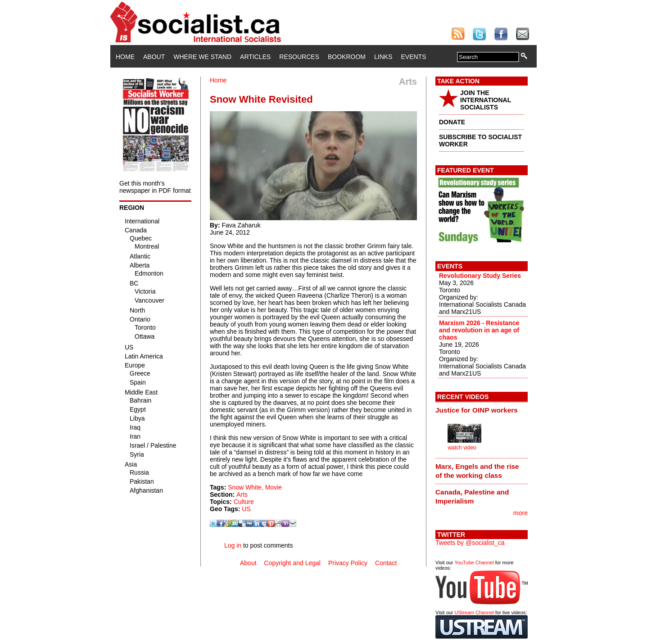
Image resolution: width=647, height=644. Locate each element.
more (520, 513)
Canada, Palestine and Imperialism (472, 497)
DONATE (452, 122)
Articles (255, 57)
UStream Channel (474, 612)
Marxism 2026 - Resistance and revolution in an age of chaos (479, 330)
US (246, 509)
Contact (386, 563)
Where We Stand (202, 57)
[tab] (482, 410)
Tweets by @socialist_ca (470, 543)
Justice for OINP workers (477, 410)
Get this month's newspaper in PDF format (155, 187)
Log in (233, 545)
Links (383, 57)
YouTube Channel (474, 562)
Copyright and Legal (292, 563)
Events (413, 57)
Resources (299, 57)
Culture (244, 502)
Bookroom (347, 57)
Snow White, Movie (255, 487)
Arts (242, 494)
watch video (462, 448)
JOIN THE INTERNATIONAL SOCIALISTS (486, 100)
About (154, 57)
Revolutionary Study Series (480, 276)
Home (125, 57)
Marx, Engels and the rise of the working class (477, 471)
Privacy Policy (348, 563)
